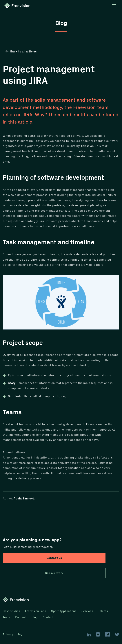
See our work (54, 573)
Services (87, 611)
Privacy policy (12, 634)
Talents (103, 611)
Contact (48, 617)
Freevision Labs (36, 611)
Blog (35, 617)
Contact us (54, 558)
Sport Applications (64, 611)
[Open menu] (114, 6)
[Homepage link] (18, 6)
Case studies (11, 611)
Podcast (21, 617)
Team (6, 617)
